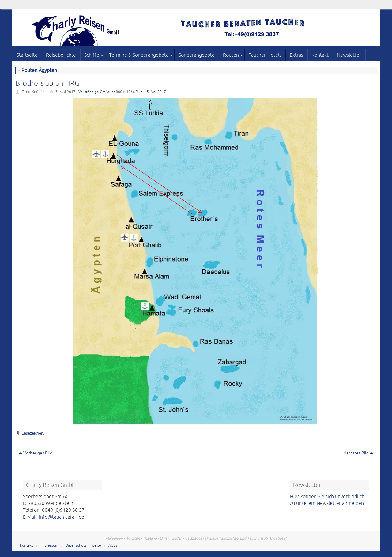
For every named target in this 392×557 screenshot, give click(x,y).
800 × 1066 (125, 92)
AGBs (113, 546)
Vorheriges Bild (36, 453)
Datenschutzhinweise (83, 546)
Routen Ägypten (38, 70)
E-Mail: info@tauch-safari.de (54, 517)
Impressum (49, 546)
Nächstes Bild (358, 453)
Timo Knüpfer (34, 92)
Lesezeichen (32, 433)
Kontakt (26, 546)
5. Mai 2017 (65, 92)
